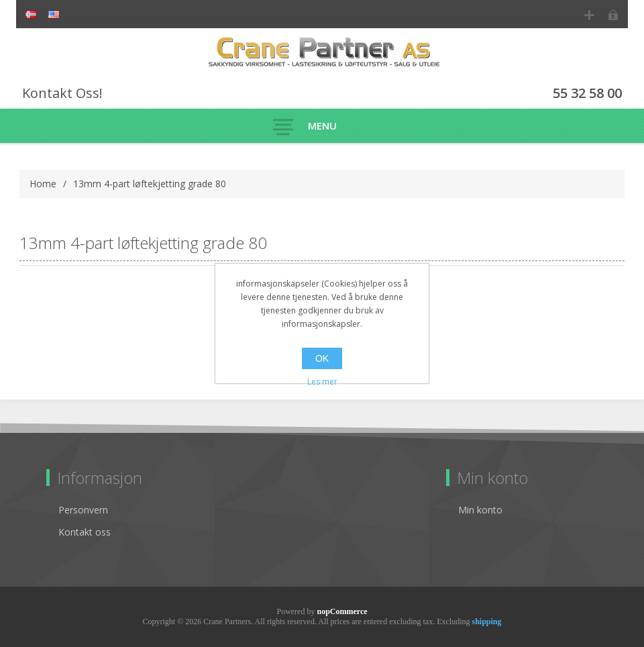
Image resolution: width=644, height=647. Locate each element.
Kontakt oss (85, 532)
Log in (613, 15)
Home (43, 184)
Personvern (83, 510)
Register (589, 15)
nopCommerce (342, 611)
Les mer (322, 382)
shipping (486, 621)
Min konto (480, 510)
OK (322, 358)
